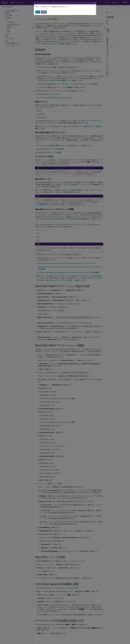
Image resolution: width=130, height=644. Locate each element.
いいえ (44, 12)
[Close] (95, 3)
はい (38, 12)
